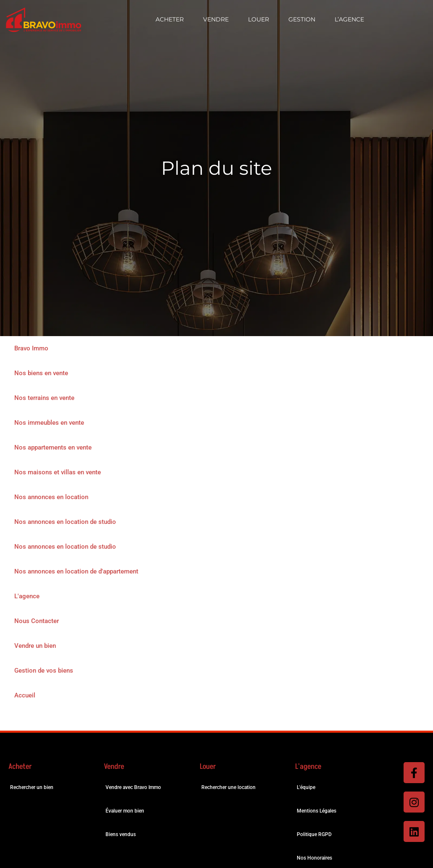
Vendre (216, 19)
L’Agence (349, 19)
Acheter (170, 19)
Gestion (302, 19)
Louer (259, 19)
